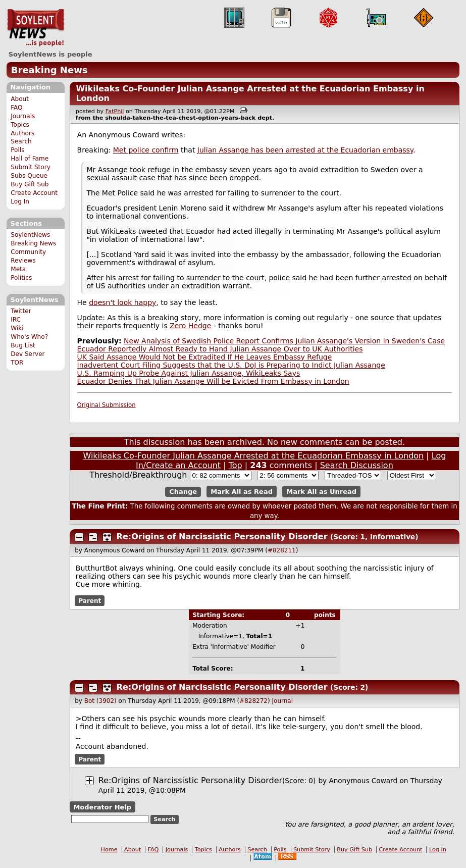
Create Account (34, 193)
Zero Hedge (190, 326)
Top (236, 465)
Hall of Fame (30, 159)
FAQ (16, 108)
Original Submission (107, 405)
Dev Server (28, 354)
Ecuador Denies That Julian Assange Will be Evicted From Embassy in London (213, 381)
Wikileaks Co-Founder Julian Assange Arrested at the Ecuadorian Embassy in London (253, 456)
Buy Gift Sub (30, 184)
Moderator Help (102, 807)
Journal (283, 701)
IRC (16, 320)
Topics (20, 125)
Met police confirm (146, 150)
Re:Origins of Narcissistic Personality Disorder (222, 537)
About (20, 99)
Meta (18, 269)
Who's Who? (29, 337)
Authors (22, 133)
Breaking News (49, 70)
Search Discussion (357, 465)
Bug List (23, 345)
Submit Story (31, 167)
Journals (23, 116)
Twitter (21, 311)
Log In (20, 201)
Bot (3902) (100, 701)
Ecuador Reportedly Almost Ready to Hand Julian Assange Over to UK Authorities (220, 349)
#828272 (253, 701)
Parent (90, 601)
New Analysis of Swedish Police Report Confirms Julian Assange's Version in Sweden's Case (284, 341)
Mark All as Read (242, 492)
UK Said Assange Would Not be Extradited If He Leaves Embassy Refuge (205, 357)
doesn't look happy (122, 302)
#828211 (282, 550)
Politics (21, 278)
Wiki (17, 328)
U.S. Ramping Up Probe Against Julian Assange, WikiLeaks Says (189, 373)
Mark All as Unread (321, 492)
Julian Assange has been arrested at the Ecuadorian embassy (305, 150)
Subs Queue (29, 176)
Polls (17, 150)
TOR (17, 363)
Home (109, 850)
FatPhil (115, 111)
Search (21, 141)
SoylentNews (36, 28)
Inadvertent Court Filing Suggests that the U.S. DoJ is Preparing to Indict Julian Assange (231, 365)
